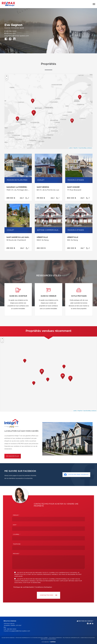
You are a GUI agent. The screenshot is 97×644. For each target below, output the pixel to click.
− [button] (7, 79)
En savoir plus (13, 456)
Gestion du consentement (48, 639)
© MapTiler (75, 148)
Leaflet (70, 148)
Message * (16, 554)
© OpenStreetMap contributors (85, 148)
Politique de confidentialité (24, 587)
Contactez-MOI (48, 595)
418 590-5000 (11, 31)
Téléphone (17, 544)
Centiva (52, 642)
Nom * (15, 525)
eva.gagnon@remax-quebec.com (17, 36)
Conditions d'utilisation (44, 587)
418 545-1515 (11, 34)
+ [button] (7, 76)
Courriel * (17, 534)
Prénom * (16, 515)
